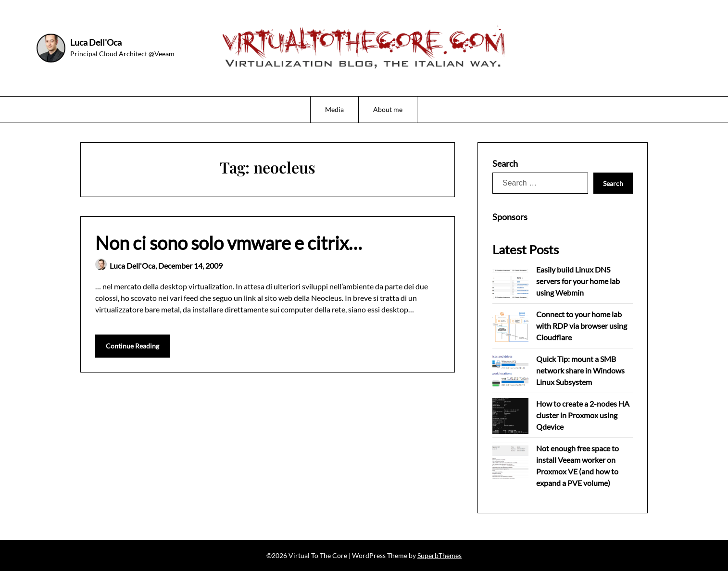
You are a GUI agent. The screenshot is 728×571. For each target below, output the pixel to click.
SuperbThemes (439, 555)
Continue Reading (132, 346)
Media (334, 109)
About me (388, 109)
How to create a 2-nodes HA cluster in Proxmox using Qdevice (583, 415)
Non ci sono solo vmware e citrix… (229, 243)
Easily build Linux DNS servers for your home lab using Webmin (578, 281)
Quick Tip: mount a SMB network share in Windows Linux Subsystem (580, 370)
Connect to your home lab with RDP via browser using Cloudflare (582, 326)
